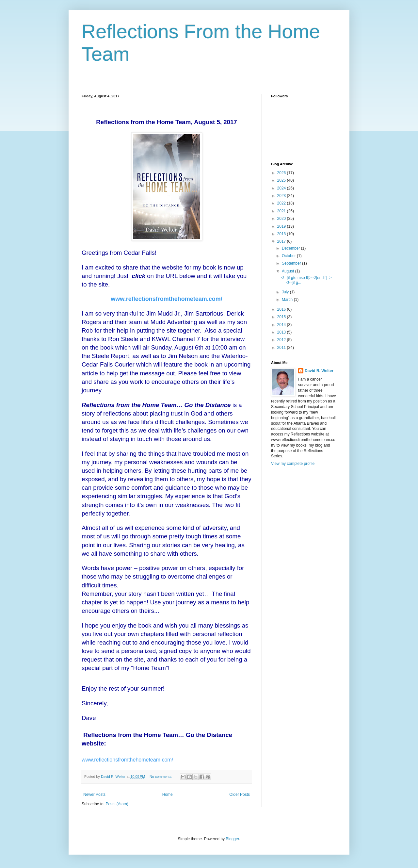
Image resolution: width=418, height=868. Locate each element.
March (288, 300)
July (286, 292)
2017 (282, 241)
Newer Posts (94, 794)
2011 (282, 348)
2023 (282, 196)
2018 (282, 234)
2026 (282, 173)
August (289, 271)
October (289, 256)
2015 (282, 317)
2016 (282, 309)
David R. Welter (319, 371)
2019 (282, 226)
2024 (282, 188)
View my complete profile (293, 464)
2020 (282, 219)
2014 (282, 325)
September (292, 263)
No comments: (161, 777)
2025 (282, 180)
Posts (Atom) (117, 804)
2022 (282, 203)
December (291, 248)
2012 (282, 340)
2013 (282, 332)
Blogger (232, 839)
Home (168, 794)
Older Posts (240, 794)
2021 (282, 211)
